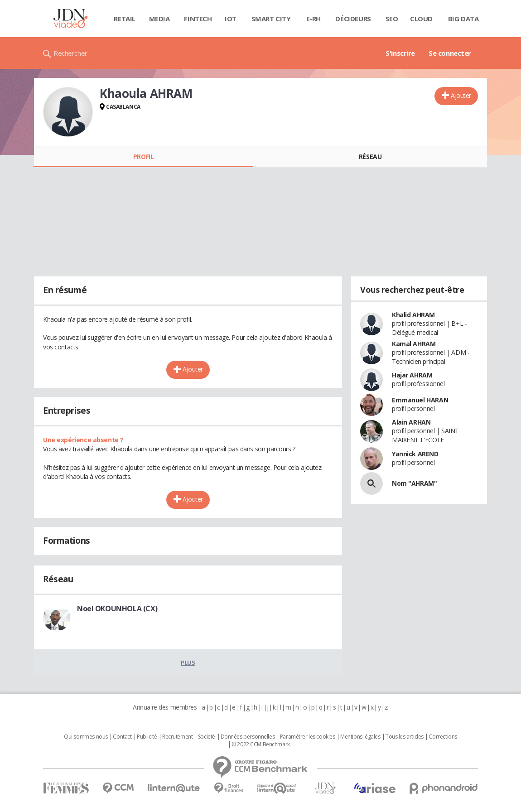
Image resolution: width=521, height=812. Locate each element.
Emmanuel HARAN (420, 400)
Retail (124, 19)
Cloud (421, 19)
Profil (143, 157)
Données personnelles (248, 737)
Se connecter (450, 53)
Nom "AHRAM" (414, 483)
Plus (188, 662)
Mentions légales (360, 737)
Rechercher (70, 53)
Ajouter (461, 95)
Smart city (271, 19)
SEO (392, 19)
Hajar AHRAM (412, 375)
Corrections (443, 737)
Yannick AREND (415, 454)
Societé (207, 737)
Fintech (198, 19)
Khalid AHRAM (413, 315)
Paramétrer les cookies (308, 737)
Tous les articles (405, 737)
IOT (231, 19)
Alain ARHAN (411, 422)
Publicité (147, 737)
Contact (122, 737)
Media (159, 19)
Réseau (370, 157)
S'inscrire (400, 53)
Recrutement (177, 737)
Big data (463, 19)
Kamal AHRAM (414, 344)
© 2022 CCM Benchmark (261, 744)
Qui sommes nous (86, 737)
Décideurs (353, 19)
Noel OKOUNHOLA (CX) (117, 609)
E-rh (314, 19)
